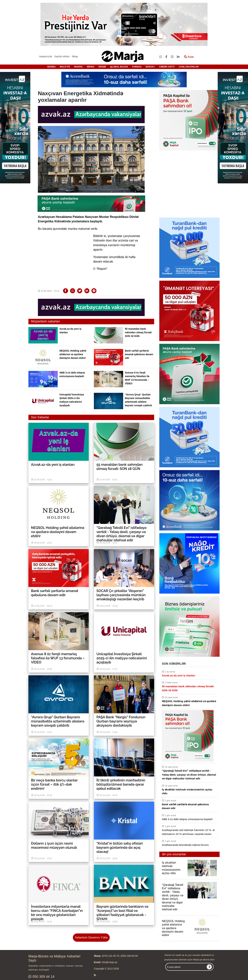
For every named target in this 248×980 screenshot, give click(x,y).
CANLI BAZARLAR (189, 67)
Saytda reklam (62, 56)
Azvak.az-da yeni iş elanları (179, 675)
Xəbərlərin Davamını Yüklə (91, 937)
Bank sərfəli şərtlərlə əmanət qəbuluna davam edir (139, 354)
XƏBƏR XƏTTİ (167, 67)
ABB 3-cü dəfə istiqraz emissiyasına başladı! (187, 819)
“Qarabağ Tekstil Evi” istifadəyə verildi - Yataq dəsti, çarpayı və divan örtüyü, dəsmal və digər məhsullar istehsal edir (189, 775)
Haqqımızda (46, 56)
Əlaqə (75, 56)
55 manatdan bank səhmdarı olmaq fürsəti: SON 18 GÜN (139, 332)
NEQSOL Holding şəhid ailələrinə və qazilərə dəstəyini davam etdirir (73, 354)
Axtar (189, 57)
